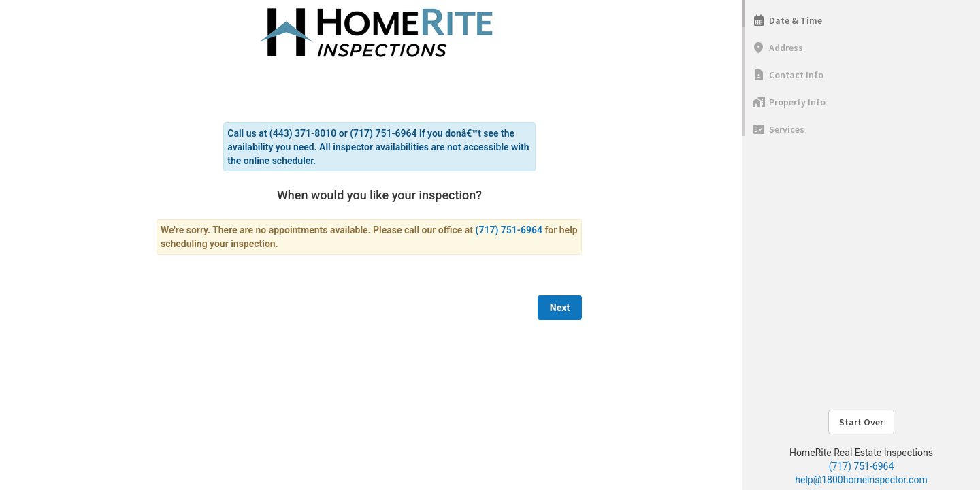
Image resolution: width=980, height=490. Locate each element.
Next (560, 308)
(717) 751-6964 (862, 466)
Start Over (861, 422)
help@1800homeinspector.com (861, 480)
